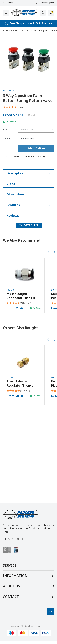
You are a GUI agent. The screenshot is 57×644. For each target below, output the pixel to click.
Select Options (36, 148)
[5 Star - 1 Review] (28, 107)
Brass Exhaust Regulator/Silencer (21, 383)
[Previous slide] (48, 252)
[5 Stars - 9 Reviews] (18, 391)
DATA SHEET (29, 225)
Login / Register (45, 3)
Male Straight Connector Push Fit (21, 296)
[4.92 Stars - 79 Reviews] (19, 303)
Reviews (28, 216)
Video (28, 184)
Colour (7, 139)
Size (5, 130)
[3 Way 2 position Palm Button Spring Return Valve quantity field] (9, 148)
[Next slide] (55, 252)
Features (28, 205)
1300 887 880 (10, 3)
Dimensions (28, 194)
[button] (12, 156)
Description (28, 173)
